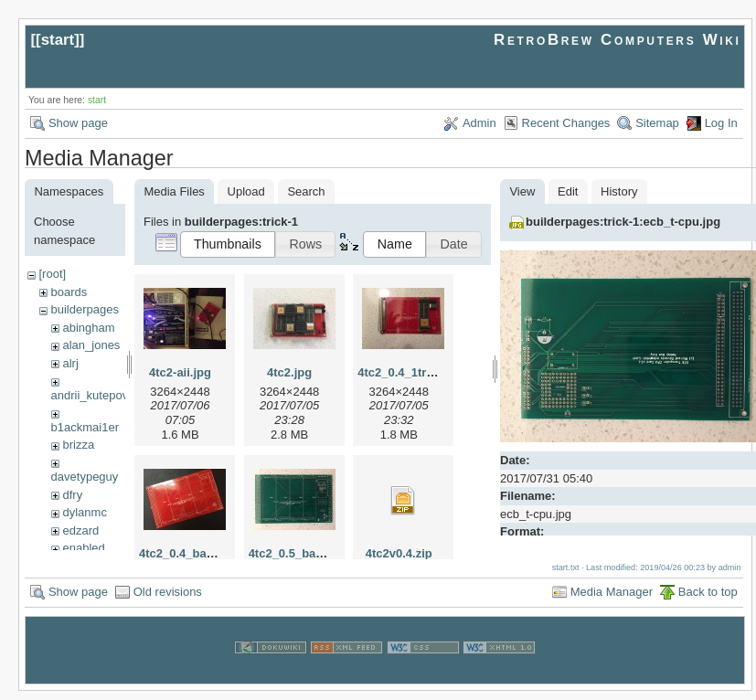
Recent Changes (566, 123)
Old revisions (168, 600)
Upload (246, 191)
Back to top (708, 600)
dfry (72, 495)
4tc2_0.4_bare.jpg (189, 553)
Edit (568, 191)
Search (306, 191)
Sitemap (657, 123)
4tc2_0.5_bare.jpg (298, 553)
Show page (78, 123)
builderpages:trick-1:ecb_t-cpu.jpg (623, 222)
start (58, 40)
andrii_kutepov (90, 395)
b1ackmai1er (85, 427)
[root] (52, 274)
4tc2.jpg (289, 372)
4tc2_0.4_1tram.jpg (411, 372)
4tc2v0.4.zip (399, 553)
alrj (70, 363)
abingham (88, 328)
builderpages (84, 309)
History (619, 191)
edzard (80, 530)
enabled (83, 548)
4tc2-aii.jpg (180, 372)
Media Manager (612, 600)
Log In (721, 123)
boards (69, 292)
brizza (78, 445)
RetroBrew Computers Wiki (618, 40)
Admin (479, 123)
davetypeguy (85, 477)
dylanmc (84, 512)
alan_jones (91, 345)
